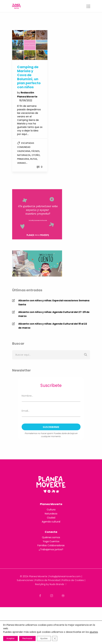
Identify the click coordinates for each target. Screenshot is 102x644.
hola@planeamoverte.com (65, 576)
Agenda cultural (51, 522)
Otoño (36, 155)
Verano (22, 163)
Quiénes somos (51, 537)
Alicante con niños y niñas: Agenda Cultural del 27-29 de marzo (54, 314)
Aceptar (10, 638)
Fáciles (35, 151)
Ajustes (44, 638)
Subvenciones (25, 580)
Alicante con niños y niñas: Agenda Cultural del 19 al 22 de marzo (53, 326)
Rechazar (27, 638)
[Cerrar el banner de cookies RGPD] (55, 638)
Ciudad (51, 518)
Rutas (34, 159)
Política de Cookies (73, 580)
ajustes (94, 632)
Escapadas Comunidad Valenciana (26, 147)
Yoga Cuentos (51, 541)
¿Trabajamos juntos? (51, 549)
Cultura (51, 510)
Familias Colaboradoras (51, 545)
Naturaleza (24, 155)
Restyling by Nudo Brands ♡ (51, 584)
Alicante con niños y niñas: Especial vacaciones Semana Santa (54, 302)
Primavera (23, 159)
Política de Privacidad (48, 580)
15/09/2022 (26, 100)
